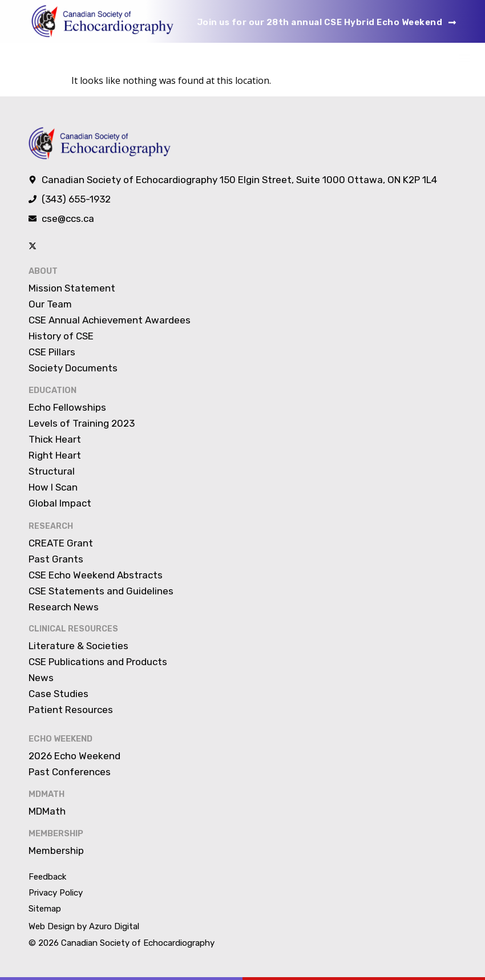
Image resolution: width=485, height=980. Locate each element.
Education (52, 389)
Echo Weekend (60, 737)
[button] (464, 58)
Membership (55, 831)
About (43, 271)
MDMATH (46, 792)
